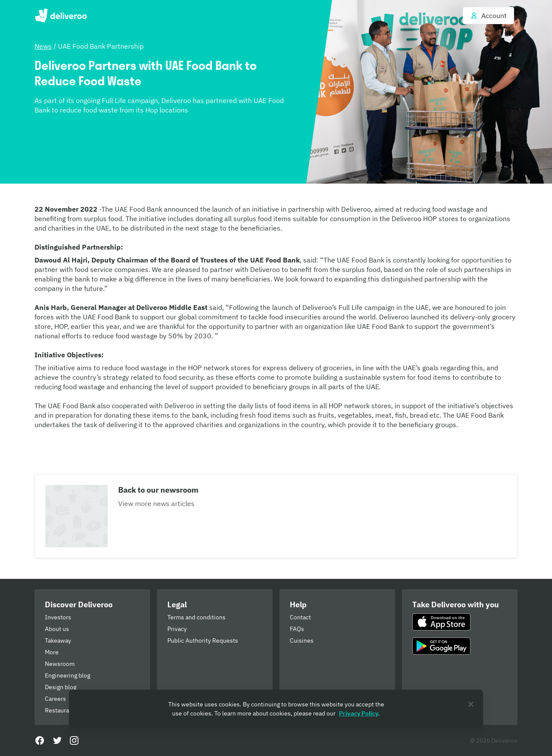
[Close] (471, 704)
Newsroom (60, 664)
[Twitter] (57, 740)
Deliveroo (61, 16)
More (52, 652)
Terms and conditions (196, 617)
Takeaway (58, 640)
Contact (300, 617)
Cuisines (302, 640)
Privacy (177, 629)
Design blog (61, 687)
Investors (58, 617)
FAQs (297, 629)
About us (57, 629)
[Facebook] (40, 740)
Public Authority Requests (203, 640)
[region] (276, 709)
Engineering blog (67, 675)
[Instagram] (74, 740)
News (43, 46)
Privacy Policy (359, 713)
